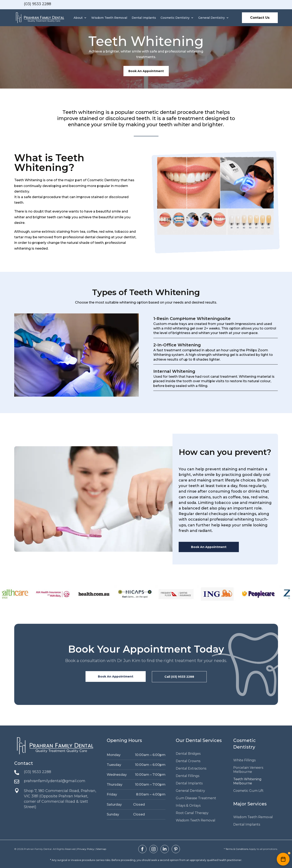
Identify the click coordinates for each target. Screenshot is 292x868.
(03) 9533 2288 (38, 4)
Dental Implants (144, 18)
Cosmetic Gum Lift (248, 791)
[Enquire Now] (283, 859)
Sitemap (101, 849)
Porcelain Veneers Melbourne (248, 770)
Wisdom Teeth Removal (109, 18)
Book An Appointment (146, 71)
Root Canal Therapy (192, 813)
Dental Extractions (191, 768)
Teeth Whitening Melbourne (247, 781)
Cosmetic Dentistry (175, 18)
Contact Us (260, 18)
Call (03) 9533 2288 (179, 677)
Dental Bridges (188, 754)
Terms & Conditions (237, 849)
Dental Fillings (188, 776)
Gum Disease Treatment (196, 798)
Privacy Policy (86, 849)
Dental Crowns (188, 761)
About (78, 18)
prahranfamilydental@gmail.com (55, 781)
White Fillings (244, 760)
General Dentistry (212, 18)
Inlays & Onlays (188, 805)
